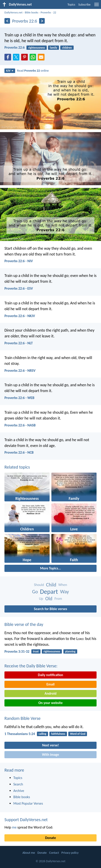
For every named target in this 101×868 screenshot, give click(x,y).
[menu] (97, 6)
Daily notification (50, 675)
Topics (71, 5)
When (63, 585)
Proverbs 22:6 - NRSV (20, 371)
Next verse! (50, 745)
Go (35, 592)
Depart (49, 592)
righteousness (37, 48)
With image (51, 755)
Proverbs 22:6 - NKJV (20, 316)
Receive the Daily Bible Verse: (31, 666)
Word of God (78, 734)
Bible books (31, 12)
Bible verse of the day (24, 624)
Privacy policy (70, 853)
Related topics (17, 467)
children (67, 48)
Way (65, 592)
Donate (50, 838)
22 (55, 12)
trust (36, 651)
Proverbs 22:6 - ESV (19, 288)
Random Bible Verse (22, 718)
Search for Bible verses (50, 609)
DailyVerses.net (13, 12)
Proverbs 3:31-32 (17, 651)
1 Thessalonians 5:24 (20, 734)
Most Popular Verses (28, 803)
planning (70, 651)
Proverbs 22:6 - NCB (19, 452)
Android (50, 693)
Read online (33, 71)
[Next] (42, 21)
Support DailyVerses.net (26, 820)
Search (18, 784)
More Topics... (50, 568)
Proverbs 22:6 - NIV (19, 261)
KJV (10, 71)
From (58, 599)
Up (41, 599)
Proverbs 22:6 (15, 47)
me (14, 827)
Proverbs (46, 12)
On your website (51, 703)
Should (39, 585)
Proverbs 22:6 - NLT (19, 343)
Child (51, 585)
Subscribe (84, 5)
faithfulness (58, 734)
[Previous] (7, 21)
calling (42, 734)
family (54, 48)
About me (29, 853)
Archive (19, 791)
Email (51, 684)
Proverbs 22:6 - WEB (19, 398)
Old (49, 599)
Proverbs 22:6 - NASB (20, 425)
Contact (54, 853)
